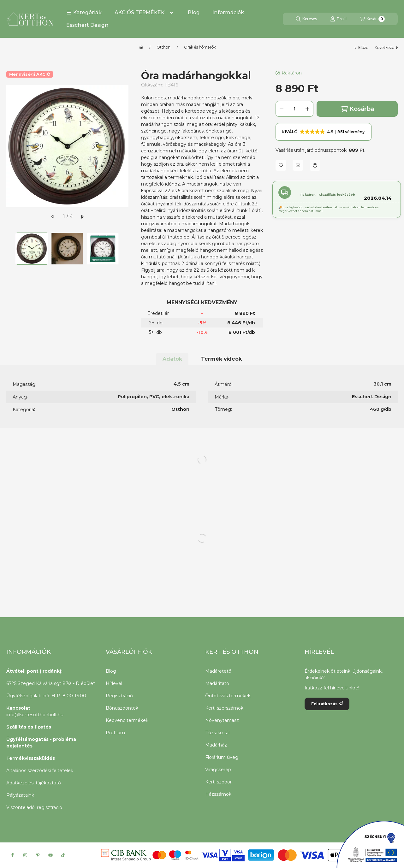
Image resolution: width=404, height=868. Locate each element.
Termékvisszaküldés (31, 758)
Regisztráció (119, 696)
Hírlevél (114, 683)
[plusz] (307, 109)
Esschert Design (87, 25)
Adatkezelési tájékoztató (34, 783)
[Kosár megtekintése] (372, 19)
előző (362, 47)
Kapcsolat (18, 708)
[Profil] (338, 19)
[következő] (82, 217)
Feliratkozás (327, 704)
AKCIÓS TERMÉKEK (140, 12)
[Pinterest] (38, 855)
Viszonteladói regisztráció (34, 807)
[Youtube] (50, 855)
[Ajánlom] (298, 165)
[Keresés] (306, 19)
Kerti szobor (218, 782)
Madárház (216, 745)
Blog (194, 12)
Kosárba (357, 109)
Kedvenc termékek (127, 720)
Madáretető (218, 671)
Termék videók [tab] (221, 359)
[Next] (125, 249)
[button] (84, 13)
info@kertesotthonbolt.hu (35, 715)
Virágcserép (218, 770)
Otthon (163, 47)
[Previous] (9, 249)
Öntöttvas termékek (228, 696)
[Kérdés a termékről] (315, 165)
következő (386, 47)
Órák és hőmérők (200, 47)
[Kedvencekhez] (281, 165)
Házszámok (218, 794)
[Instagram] (25, 855)
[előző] (53, 217)
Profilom (115, 733)
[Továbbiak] (171, 13)
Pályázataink (20, 795)
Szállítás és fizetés (29, 727)
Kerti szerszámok (224, 708)
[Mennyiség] (294, 109)
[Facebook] (13, 855)
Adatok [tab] (172, 359)
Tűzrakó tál (217, 733)
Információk (228, 12)
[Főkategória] (141, 47)
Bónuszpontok (122, 708)
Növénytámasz (222, 720)
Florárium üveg (222, 757)
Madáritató (217, 683)
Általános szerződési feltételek (40, 771)
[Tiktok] (63, 855)
